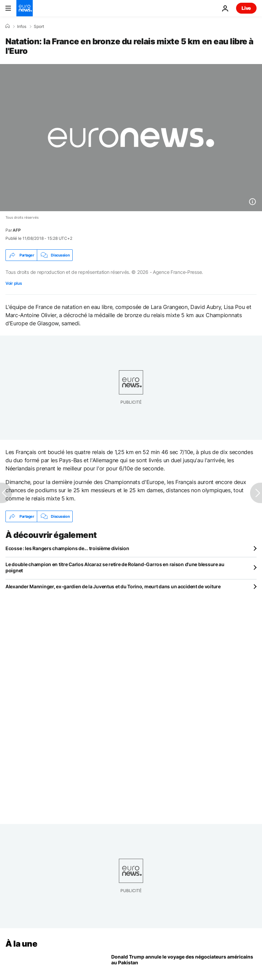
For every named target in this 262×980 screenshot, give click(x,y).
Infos (22, 27)
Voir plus (14, 283)
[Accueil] (8, 26)
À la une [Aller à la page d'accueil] (21, 944)
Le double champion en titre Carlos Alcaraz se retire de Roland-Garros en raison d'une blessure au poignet (115, 567)
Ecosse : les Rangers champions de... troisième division (67, 548)
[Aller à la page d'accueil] (25, 8)
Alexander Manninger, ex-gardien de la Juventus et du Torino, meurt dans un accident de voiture (113, 586)
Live (246, 8)
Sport (39, 27)
